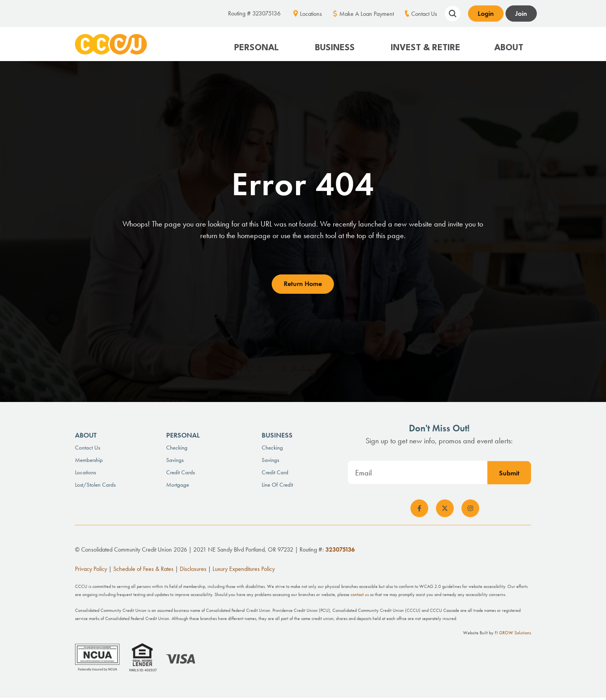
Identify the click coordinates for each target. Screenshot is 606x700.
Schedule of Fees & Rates (143, 571)
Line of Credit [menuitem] (277, 487)
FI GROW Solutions (513, 635)
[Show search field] (453, 12)
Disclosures (193, 571)
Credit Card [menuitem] (275, 474)
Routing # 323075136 (254, 13)
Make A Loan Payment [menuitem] (367, 14)
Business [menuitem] (277, 437)
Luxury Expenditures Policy (244, 571)
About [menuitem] (86, 437)
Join (521, 13)
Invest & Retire (426, 48)
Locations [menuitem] (311, 14)
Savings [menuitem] (175, 462)
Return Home (303, 286)
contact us (360, 597)
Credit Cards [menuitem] (180, 474)
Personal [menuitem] (183, 437)
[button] (258, 44)
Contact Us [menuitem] (424, 14)
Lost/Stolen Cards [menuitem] (95, 487)
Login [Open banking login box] (486, 13)
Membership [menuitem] (89, 462)
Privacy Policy (91, 571)
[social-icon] (419, 511)
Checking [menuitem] (177, 450)
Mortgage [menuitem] (178, 487)
